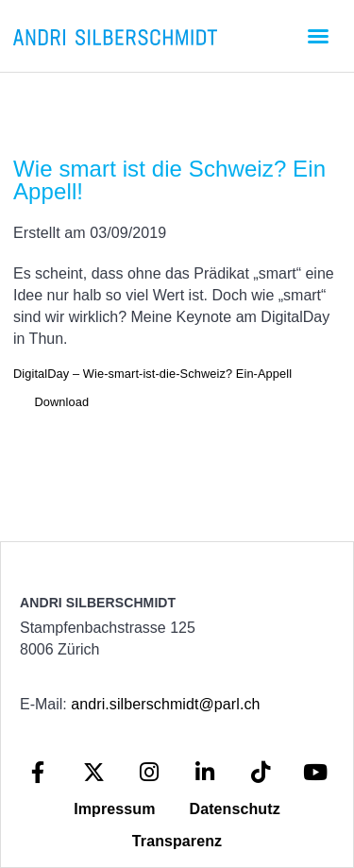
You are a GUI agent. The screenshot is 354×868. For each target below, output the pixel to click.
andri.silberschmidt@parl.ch (165, 704)
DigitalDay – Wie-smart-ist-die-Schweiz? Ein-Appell (152, 374)
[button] (318, 36)
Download (61, 402)
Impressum (114, 809)
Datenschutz (235, 809)
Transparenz (177, 841)
